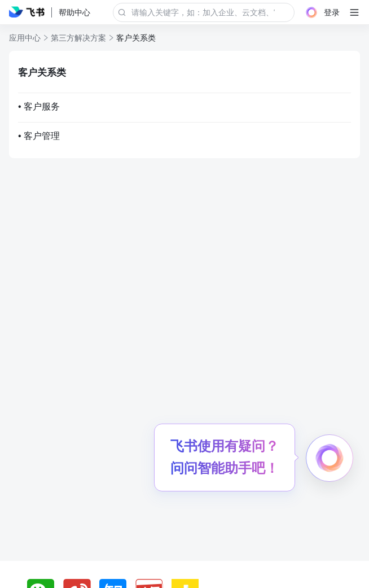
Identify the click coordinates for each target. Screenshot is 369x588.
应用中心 (25, 38)
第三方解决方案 (78, 38)
